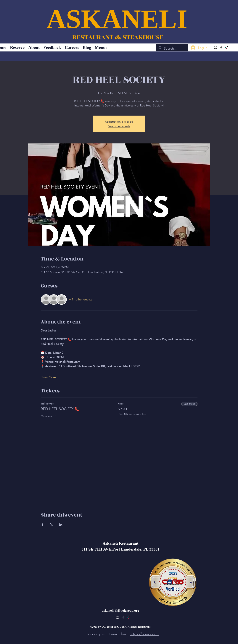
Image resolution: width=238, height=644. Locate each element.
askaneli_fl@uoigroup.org (120, 611)
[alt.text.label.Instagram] (216, 47)
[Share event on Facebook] (42, 525)
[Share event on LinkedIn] (61, 525)
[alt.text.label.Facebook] (221, 47)
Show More (48, 377)
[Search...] (172, 49)
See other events (119, 126)
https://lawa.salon (144, 634)
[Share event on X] (52, 525)
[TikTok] (227, 47)
